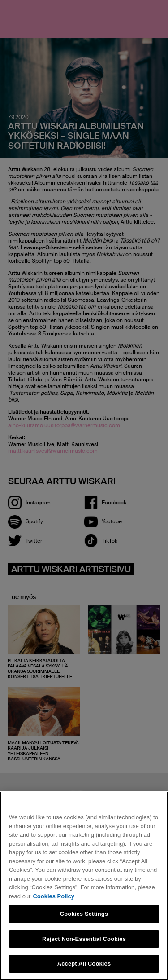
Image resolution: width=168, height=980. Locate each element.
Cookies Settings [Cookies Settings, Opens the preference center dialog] (84, 914)
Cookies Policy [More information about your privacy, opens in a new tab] (53, 896)
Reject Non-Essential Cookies (84, 939)
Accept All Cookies (84, 964)
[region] (84, 886)
